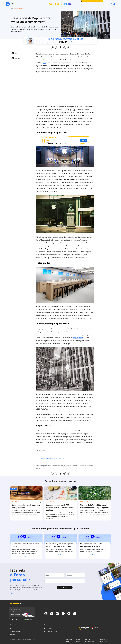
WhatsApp (65, 48)
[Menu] (10, 4)
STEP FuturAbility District (50, 632)
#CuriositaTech (60, 459)
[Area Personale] (114, 4)
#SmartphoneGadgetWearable (48, 459)
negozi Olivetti (78, 338)
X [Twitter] (56, 48)
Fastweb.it (13, 635)
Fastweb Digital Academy (50, 629)
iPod (45, 63)
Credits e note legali (15, 632)
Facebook (61, 48)
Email (69, 48)
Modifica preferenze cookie (90, 640)
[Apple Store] (15, 620)
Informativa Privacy (68, 640)
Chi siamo (13, 629)
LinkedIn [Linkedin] (52, 48)
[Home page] (60, 4)
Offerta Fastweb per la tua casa (92, 1)
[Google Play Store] (28, 620)
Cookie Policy (78, 640)
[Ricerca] (112, 4)
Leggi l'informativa (15, 593)
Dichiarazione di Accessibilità (104, 640)
